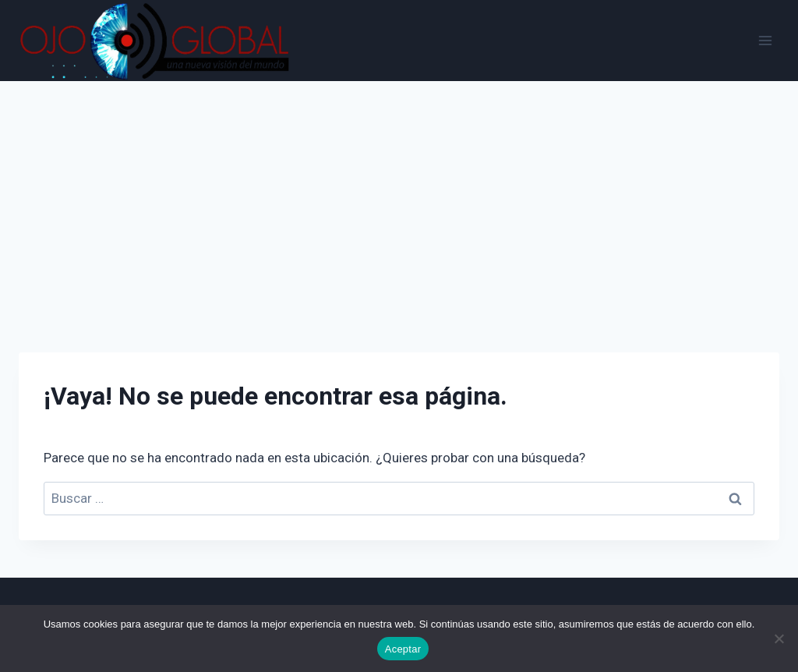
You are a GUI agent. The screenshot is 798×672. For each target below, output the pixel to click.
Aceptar (403, 649)
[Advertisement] (399, 198)
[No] (779, 638)
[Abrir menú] (765, 40)
